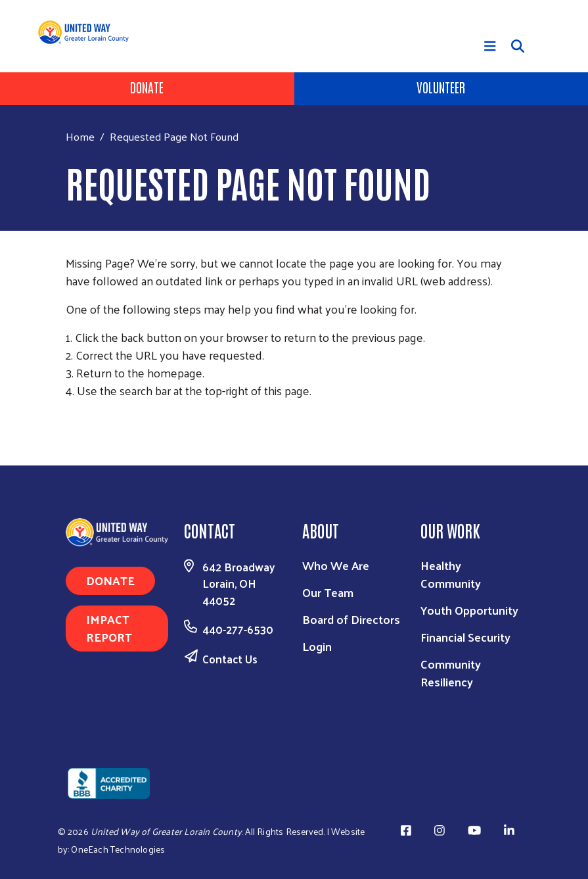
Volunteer (441, 87)
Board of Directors (351, 619)
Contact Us (230, 659)
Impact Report (109, 628)
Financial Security (465, 637)
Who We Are (336, 565)
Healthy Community (451, 574)
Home (80, 136)
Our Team (328, 592)
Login (317, 646)
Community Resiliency (451, 673)
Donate (147, 87)
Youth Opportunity (469, 610)
